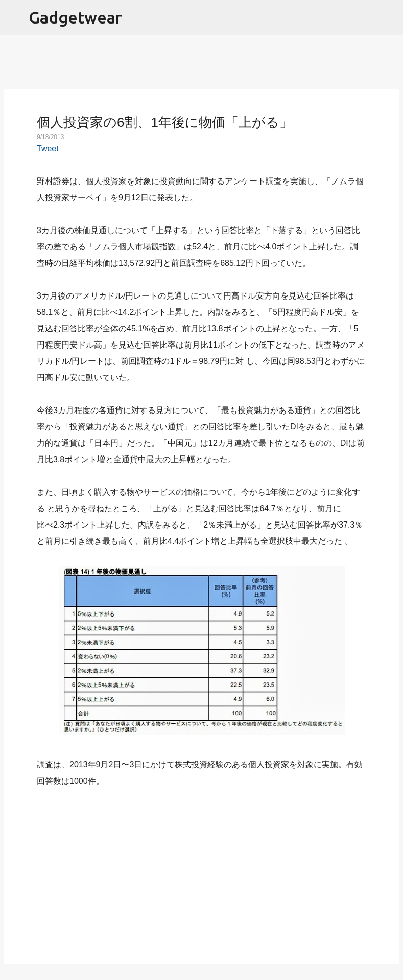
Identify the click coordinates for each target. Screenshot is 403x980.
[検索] (389, 18)
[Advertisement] (202, 870)
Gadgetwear (75, 17)
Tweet (48, 149)
